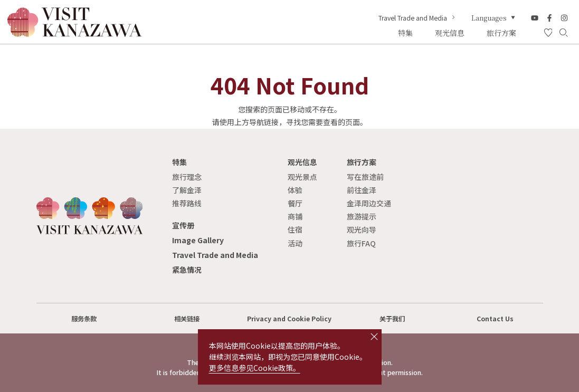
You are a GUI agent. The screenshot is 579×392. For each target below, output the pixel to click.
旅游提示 (362, 216)
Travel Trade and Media (417, 18)
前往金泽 (362, 190)
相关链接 (187, 319)
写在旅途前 (365, 177)
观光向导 (362, 230)
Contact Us (495, 319)
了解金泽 (187, 190)
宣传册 (183, 225)
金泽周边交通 (369, 203)
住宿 (295, 230)
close (374, 337)
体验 (295, 190)
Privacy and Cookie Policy (289, 319)
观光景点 (302, 177)
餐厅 (295, 203)
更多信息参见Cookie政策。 (255, 368)
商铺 (295, 216)
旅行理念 (187, 177)
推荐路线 (187, 203)
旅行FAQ (361, 243)
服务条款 (84, 319)
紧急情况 (187, 270)
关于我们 (392, 319)
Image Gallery (198, 240)
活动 (295, 243)
